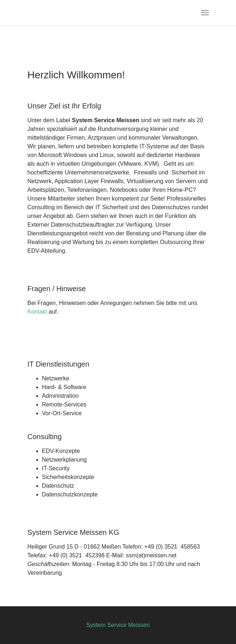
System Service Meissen (118, 625)
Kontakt (37, 312)
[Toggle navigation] (205, 13)
